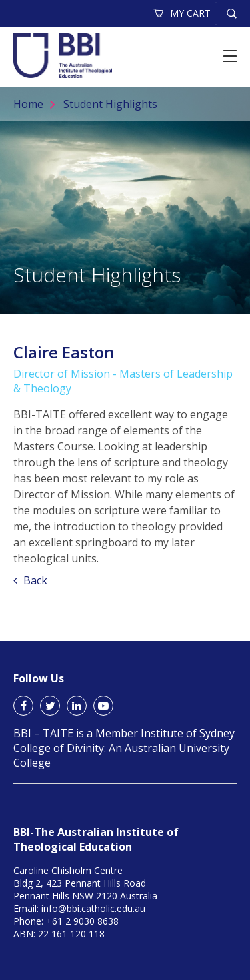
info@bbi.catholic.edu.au (93, 908)
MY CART (183, 13)
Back (30, 580)
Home (28, 104)
